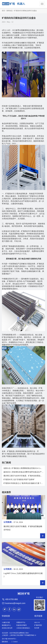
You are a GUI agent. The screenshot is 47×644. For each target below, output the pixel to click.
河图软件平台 (21, 622)
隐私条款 (5, 642)
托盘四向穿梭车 (22, 625)
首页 (3, 11)
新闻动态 (10, 11)
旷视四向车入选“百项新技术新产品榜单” (19, 480)
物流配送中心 (6, 625)
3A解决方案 (6, 622)
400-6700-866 (12, 599)
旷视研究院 (38, 625)
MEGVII (37, 622)
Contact (15, 642)
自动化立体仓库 (7, 628)
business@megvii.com (15, 603)
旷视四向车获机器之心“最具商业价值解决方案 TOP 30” (25, 483)
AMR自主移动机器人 (23, 628)
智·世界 (37, 628)
